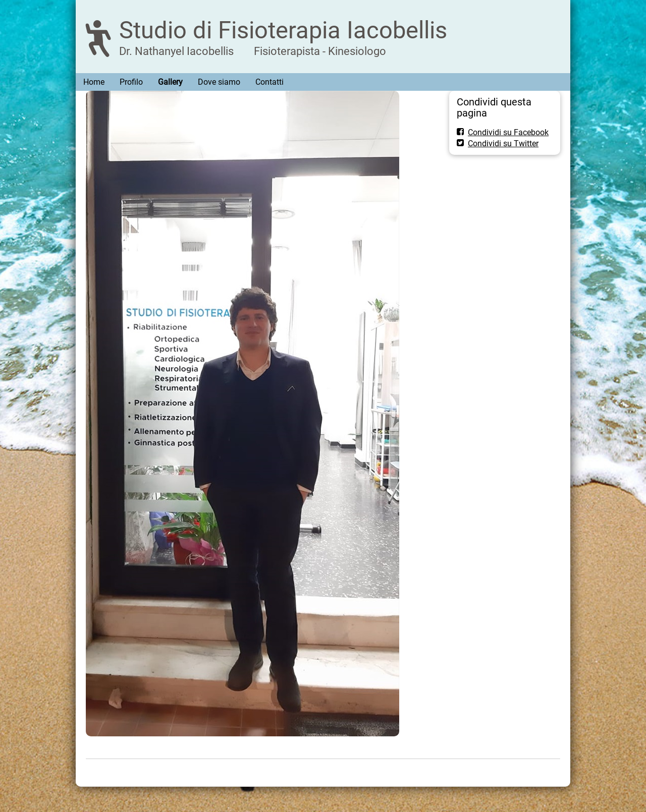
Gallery (170, 82)
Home (94, 82)
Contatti (270, 82)
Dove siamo (219, 82)
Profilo (131, 82)
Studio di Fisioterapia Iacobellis (283, 30)
